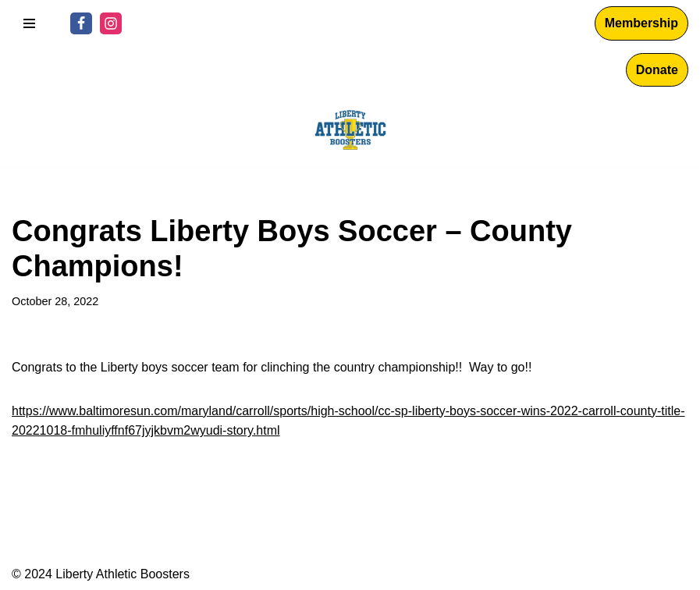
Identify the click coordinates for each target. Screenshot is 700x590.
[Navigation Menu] (29, 23)
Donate (657, 70)
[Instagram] (111, 23)
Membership (641, 23)
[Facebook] (81, 23)
